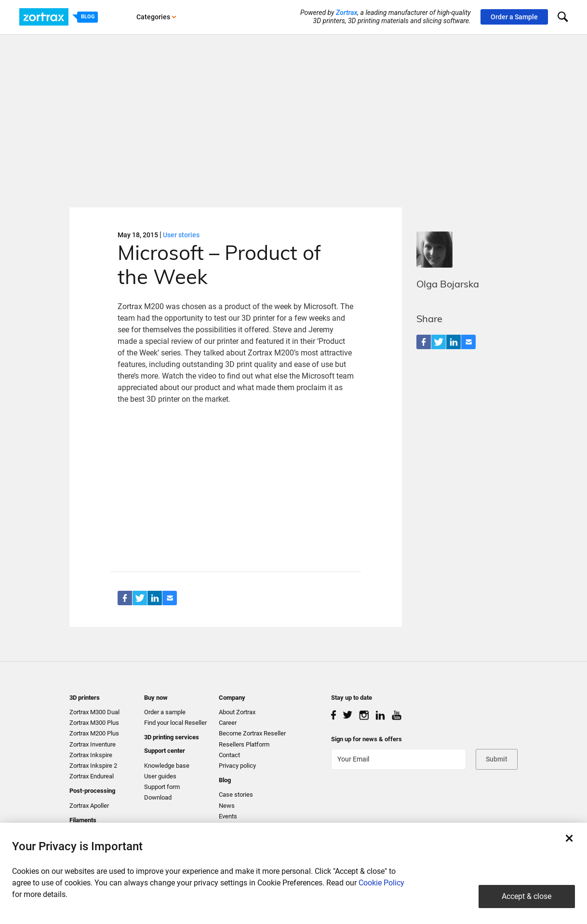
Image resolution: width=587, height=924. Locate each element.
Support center (165, 751)
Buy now (156, 698)
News (227, 806)
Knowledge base (167, 766)
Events (228, 816)
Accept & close (527, 896)
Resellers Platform (244, 744)
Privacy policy (237, 766)
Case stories (236, 795)
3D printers (85, 698)
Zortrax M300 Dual (94, 712)
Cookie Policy (381, 883)
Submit (497, 759)
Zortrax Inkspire (91, 755)
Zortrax (347, 13)
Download (158, 797)
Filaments (83, 820)
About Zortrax (237, 712)
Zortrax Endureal (92, 776)
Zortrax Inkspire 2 (93, 766)
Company (232, 698)
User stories (181, 235)
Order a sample (165, 712)
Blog (225, 780)
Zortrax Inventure (93, 744)
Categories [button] (156, 17)
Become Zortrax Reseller (252, 733)
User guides (160, 776)
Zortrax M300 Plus (94, 723)
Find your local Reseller (175, 723)
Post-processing (92, 791)
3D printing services (172, 737)
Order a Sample (514, 17)
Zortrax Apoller (89, 806)
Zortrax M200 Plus (94, 733)
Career (228, 723)
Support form (162, 787)
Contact (229, 755)
